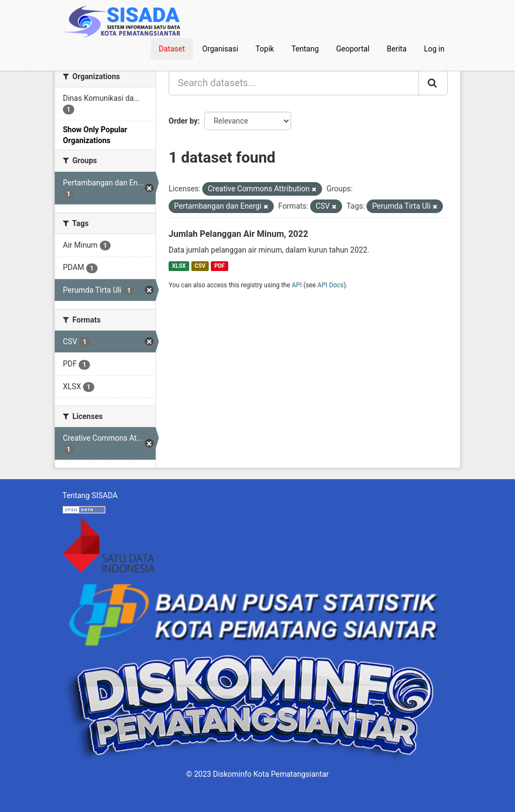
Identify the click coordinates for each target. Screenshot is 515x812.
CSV (200, 266)
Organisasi (220, 49)
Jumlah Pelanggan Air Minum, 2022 (238, 234)
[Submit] (433, 83)
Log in (434, 49)
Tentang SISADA (90, 495)
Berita (397, 49)
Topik (265, 49)
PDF (219, 266)
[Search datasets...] (294, 83)
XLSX (179, 266)
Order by (183, 121)
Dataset (172, 49)
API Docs (331, 285)
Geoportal (353, 49)
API (297, 285)
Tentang (305, 49)
